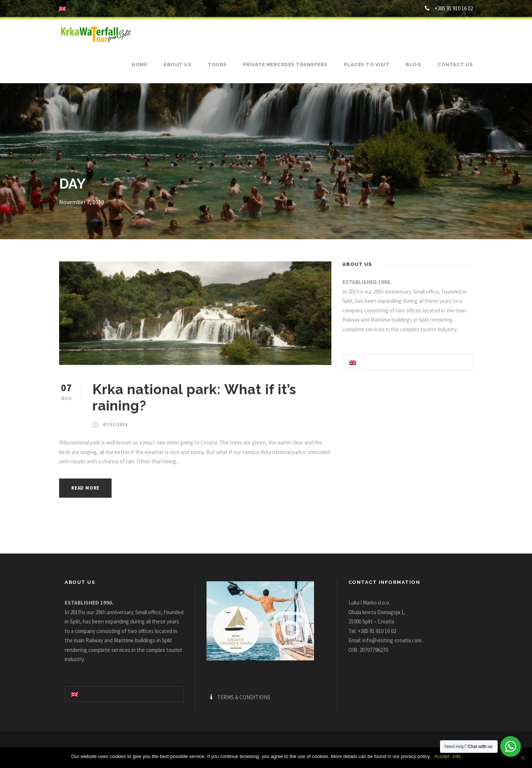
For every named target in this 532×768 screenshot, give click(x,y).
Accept (442, 756)
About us (177, 65)
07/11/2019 (115, 424)
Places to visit (367, 65)
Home (139, 65)
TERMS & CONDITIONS (244, 697)
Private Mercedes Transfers (285, 65)
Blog (413, 65)
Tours (217, 65)
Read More (85, 488)
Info (457, 756)
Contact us (455, 65)
